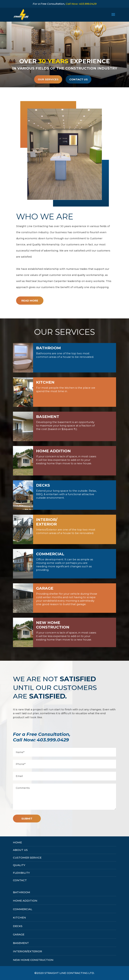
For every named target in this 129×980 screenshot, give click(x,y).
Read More (30, 301)
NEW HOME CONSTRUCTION (33, 960)
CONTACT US (79, 81)
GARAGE (19, 934)
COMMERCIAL (23, 909)
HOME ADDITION (25, 901)
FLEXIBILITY (21, 873)
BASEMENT (21, 943)
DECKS (18, 926)
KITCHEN (19, 918)
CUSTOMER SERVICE (27, 858)
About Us (20, 850)
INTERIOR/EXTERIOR (27, 951)
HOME (17, 842)
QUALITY (19, 865)
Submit (27, 819)
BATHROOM (22, 892)
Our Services (48, 81)
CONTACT (20, 880)
